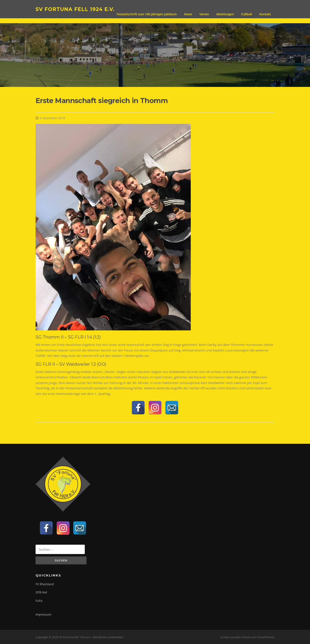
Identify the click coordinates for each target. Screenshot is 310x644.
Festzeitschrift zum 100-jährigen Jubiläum (147, 14)
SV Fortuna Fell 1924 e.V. (75, 9)
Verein (204, 14)
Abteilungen (225, 14)
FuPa (39, 601)
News (188, 14)
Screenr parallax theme (236, 637)
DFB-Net (41, 592)
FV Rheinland (45, 584)
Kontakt (265, 14)
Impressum (43, 614)
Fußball (246, 14)
